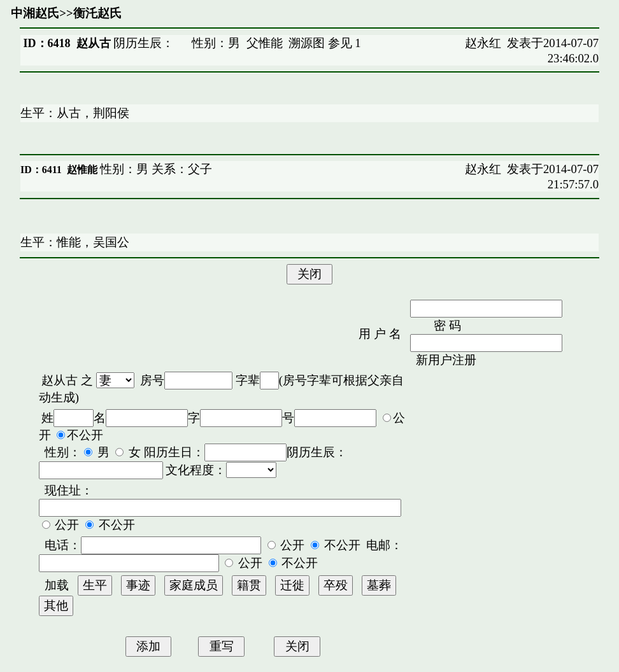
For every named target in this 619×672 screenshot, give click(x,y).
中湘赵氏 (35, 13)
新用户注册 (446, 360)
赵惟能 (82, 170)
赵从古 (60, 380)
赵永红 (483, 43)
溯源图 (307, 43)
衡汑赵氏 (97, 13)
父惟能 (265, 43)
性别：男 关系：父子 (155, 169)
